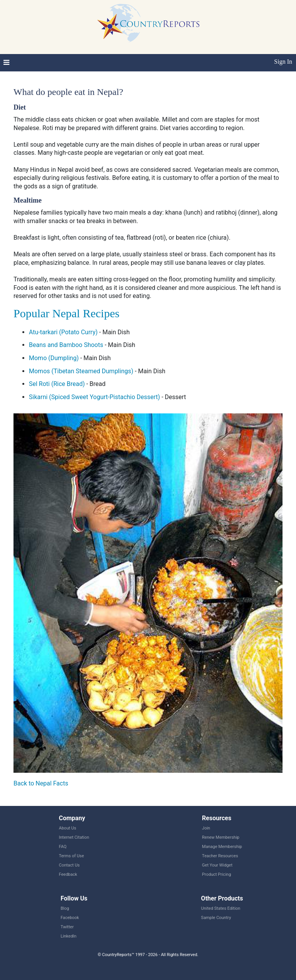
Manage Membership (222, 847)
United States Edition (221, 908)
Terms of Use (71, 856)
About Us (68, 828)
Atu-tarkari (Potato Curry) (63, 332)
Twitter (67, 927)
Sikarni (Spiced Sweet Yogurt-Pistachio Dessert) (94, 397)
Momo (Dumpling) (54, 358)
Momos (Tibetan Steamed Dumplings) (81, 371)
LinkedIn (68, 936)
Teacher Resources (220, 856)
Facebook (70, 918)
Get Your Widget (217, 865)
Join (206, 828)
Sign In (283, 62)
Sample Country (216, 918)
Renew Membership (221, 837)
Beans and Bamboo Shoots (66, 345)
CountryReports (148, 23)
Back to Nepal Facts (41, 783)
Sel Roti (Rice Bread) (57, 384)
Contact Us (69, 865)
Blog (65, 908)
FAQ (63, 847)
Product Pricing (216, 874)
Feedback (68, 874)
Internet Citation (74, 837)
